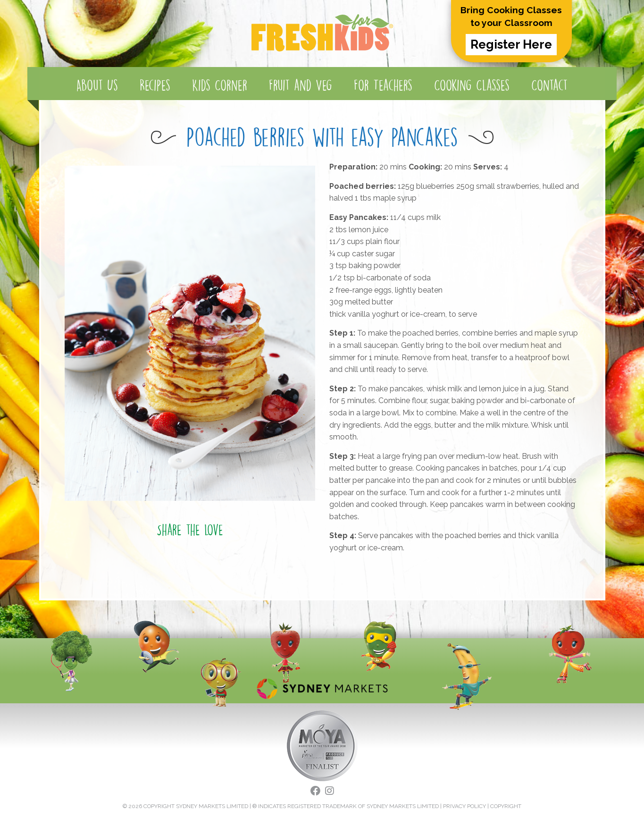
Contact (549, 85)
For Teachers (383, 85)
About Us (97, 85)
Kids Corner (220, 85)
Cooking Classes (472, 85)
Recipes (155, 85)
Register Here (511, 44)
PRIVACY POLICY (464, 806)
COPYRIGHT (506, 806)
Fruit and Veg (301, 85)
